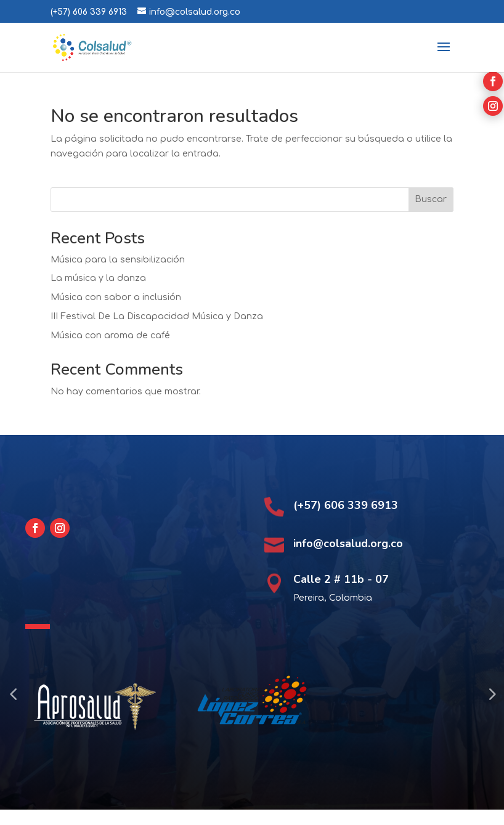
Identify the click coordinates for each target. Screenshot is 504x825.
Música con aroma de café (110, 335)
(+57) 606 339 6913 (89, 12)
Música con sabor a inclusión (116, 297)
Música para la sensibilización (118, 260)
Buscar (431, 199)
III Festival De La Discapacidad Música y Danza (157, 316)
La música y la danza (98, 278)
